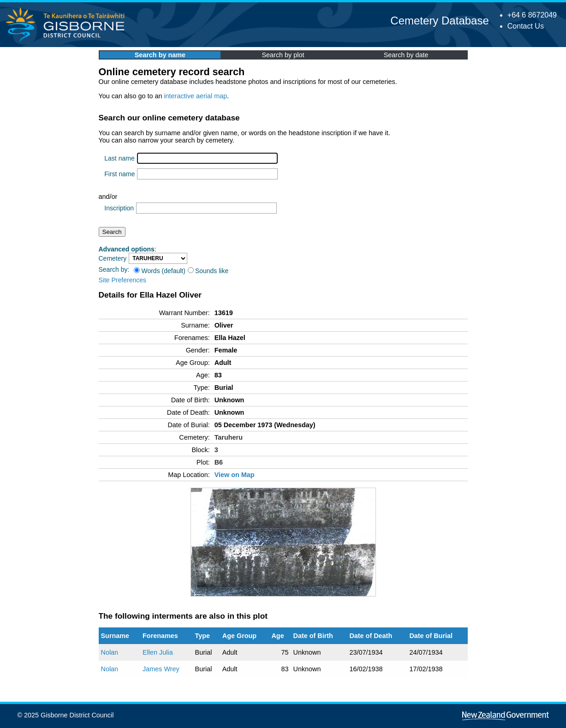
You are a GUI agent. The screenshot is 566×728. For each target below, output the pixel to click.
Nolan (110, 652)
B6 (219, 462)
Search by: (114, 269)
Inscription (119, 208)
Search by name (160, 55)
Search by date (406, 55)
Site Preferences (123, 280)
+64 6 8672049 (532, 15)
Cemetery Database (439, 21)
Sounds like (208, 271)
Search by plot (283, 55)
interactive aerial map (195, 96)
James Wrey (161, 669)
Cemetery (113, 258)
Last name (119, 158)
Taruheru (229, 437)
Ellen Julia (158, 652)
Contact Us (526, 26)
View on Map (235, 475)
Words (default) (159, 271)
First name (119, 174)
